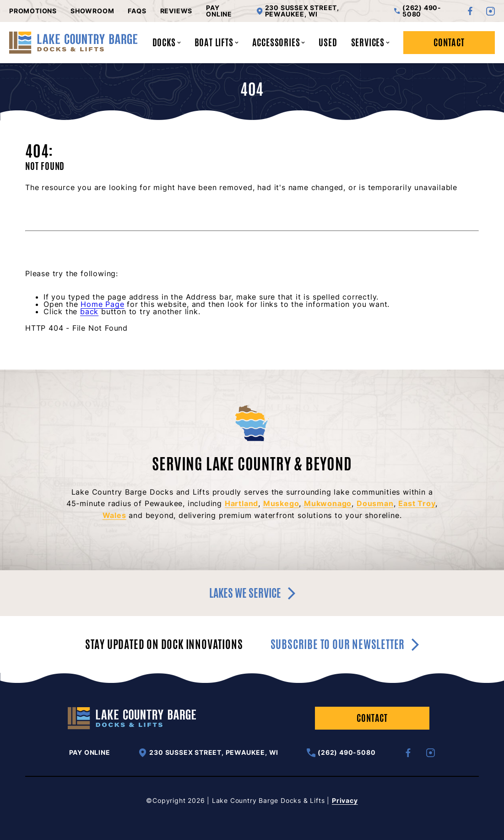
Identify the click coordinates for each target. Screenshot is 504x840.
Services (370, 42)
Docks (167, 42)
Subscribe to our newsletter (345, 645)
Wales (114, 515)
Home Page (102, 304)
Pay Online (219, 11)
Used (328, 42)
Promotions (33, 11)
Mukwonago (328, 503)
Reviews (176, 11)
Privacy (345, 800)
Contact (449, 42)
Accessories (279, 42)
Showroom (92, 11)
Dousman (375, 503)
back (89, 311)
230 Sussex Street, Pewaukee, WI (298, 11)
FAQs (137, 11)
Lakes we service (252, 593)
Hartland (241, 503)
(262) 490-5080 (418, 11)
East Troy (417, 503)
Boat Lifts (217, 42)
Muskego (281, 503)
